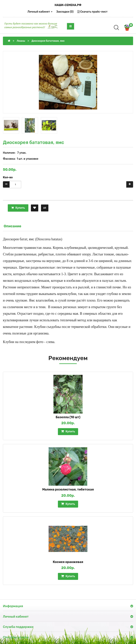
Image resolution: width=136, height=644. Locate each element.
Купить (18, 208)
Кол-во (8, 177)
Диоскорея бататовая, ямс (48, 41)
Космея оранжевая (68, 562)
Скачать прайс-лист (92, 12)
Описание (13, 226)
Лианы (21, 41)
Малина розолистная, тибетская (68, 489)
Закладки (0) (65, 12)
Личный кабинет (40, 12)
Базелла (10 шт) (68, 417)
